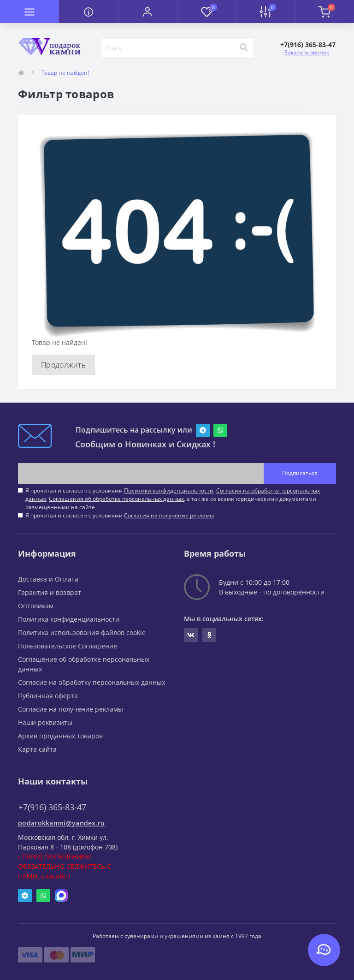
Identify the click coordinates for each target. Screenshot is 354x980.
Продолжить (63, 365)
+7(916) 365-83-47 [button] (52, 807)
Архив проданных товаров (60, 736)
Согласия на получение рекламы (169, 515)
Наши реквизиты (45, 722)
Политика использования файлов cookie (82, 633)
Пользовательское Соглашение (68, 646)
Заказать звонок (307, 52)
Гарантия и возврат (50, 592)
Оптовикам (36, 606)
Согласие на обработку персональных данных (91, 682)
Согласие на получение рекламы (71, 709)
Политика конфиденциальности (69, 619)
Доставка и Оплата (48, 579)
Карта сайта (37, 749)
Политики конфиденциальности (169, 490)
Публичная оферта (48, 696)
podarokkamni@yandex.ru (62, 823)
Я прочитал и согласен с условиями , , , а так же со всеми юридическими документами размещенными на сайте (173, 499)
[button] (147, 12)
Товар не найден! (65, 73)
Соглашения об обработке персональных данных (116, 499)
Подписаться (300, 473)
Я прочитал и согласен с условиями (120, 515)
